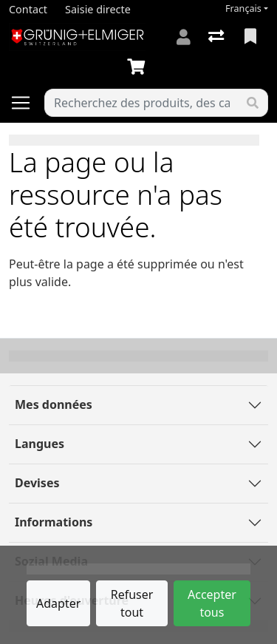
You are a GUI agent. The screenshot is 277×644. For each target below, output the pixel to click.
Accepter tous (212, 603)
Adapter (58, 603)
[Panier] (139, 67)
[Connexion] (184, 37)
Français (243, 9)
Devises (37, 483)
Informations (54, 522)
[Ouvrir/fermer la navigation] (27, 103)
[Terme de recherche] (141, 103)
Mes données (54, 404)
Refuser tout (132, 603)
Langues (40, 444)
